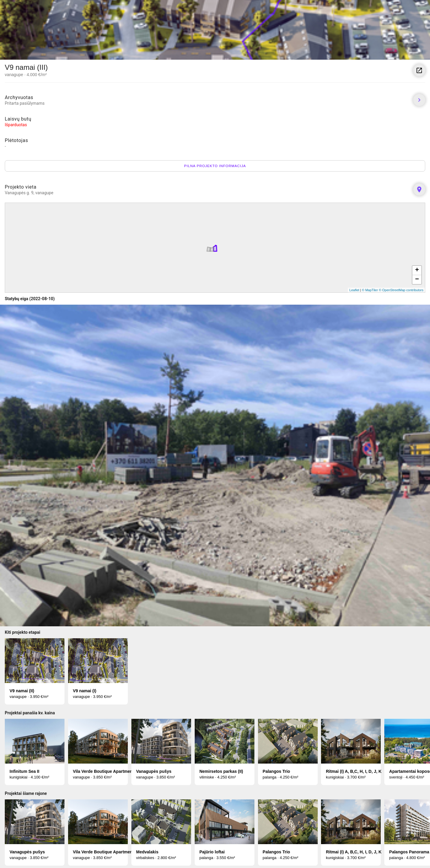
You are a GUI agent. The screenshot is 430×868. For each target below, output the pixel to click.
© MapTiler (370, 290)
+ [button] (417, 270)
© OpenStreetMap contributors (401, 290)
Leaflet (354, 290)
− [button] (417, 280)
